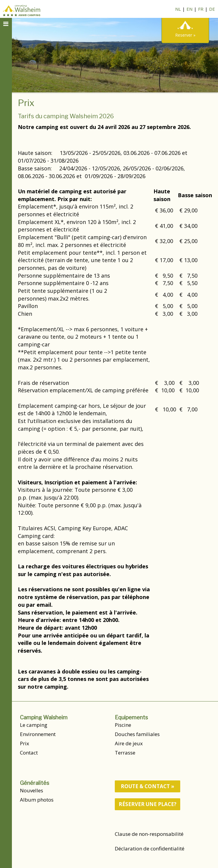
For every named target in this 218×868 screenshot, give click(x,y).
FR (201, 9)
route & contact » (148, 786)
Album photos (37, 800)
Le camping (34, 725)
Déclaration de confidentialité (150, 848)
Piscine (123, 725)
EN (189, 9)
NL (178, 9)
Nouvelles (32, 790)
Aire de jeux (129, 743)
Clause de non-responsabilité (149, 834)
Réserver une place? (148, 804)
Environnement (38, 734)
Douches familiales (137, 734)
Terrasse (125, 753)
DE (212, 9)
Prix (25, 743)
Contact (29, 753)
